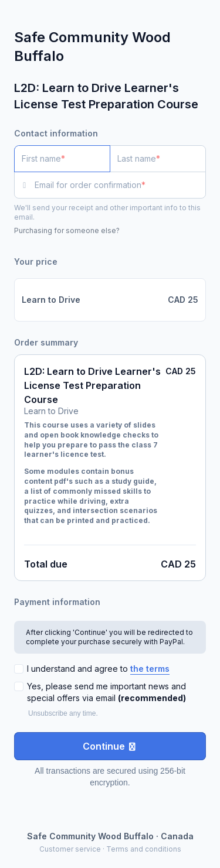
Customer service (70, 849)
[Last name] (158, 159)
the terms (150, 669)
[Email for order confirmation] (120, 185)
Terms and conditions (144, 849)
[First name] (62, 159)
